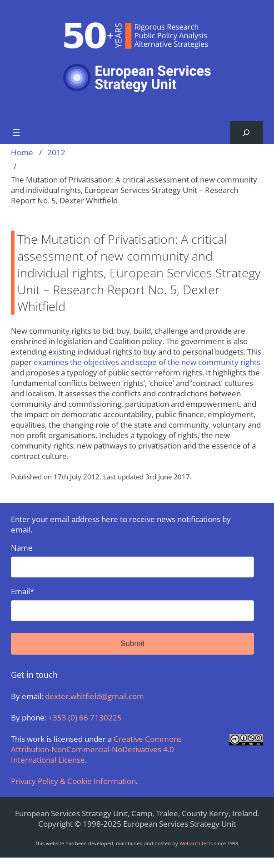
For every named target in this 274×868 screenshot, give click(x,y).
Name (132, 560)
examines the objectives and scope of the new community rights (147, 362)
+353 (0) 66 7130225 (85, 718)
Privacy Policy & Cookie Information (73, 781)
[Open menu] (16, 133)
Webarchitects (196, 843)
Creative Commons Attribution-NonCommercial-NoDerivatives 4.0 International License (96, 749)
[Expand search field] (247, 133)
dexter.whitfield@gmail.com (95, 696)
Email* (132, 604)
